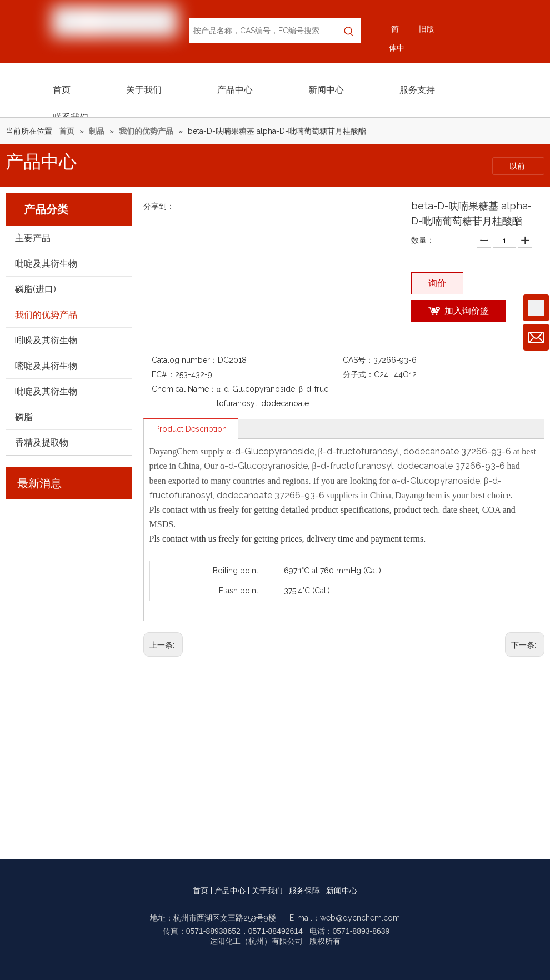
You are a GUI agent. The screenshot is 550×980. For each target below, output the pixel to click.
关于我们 (267, 891)
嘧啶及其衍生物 (46, 366)
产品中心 (230, 891)
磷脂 (24, 417)
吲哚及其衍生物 (46, 340)
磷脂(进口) (36, 289)
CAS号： (358, 360)
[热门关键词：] (349, 31)
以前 (518, 166)
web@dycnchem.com (360, 918)
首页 (201, 891)
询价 (437, 283)
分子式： (358, 374)
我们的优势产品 (46, 315)
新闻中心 (342, 891)
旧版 (427, 29)
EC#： (163, 374)
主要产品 (33, 238)
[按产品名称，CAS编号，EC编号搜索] (262, 31)
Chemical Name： (184, 389)
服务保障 (304, 891)
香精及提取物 (42, 442)
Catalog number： (185, 360)
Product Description (191, 429)
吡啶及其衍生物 (46, 264)
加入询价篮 (467, 311)
